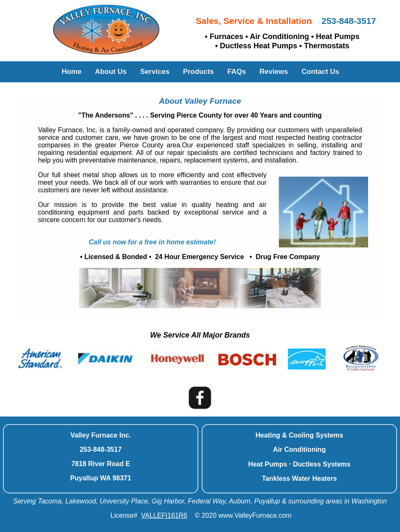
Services (155, 72)
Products (198, 72)
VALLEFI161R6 (164, 515)
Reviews (274, 72)
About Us (111, 72)
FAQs (237, 72)
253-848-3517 (349, 21)
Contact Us (321, 72)
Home (72, 72)
